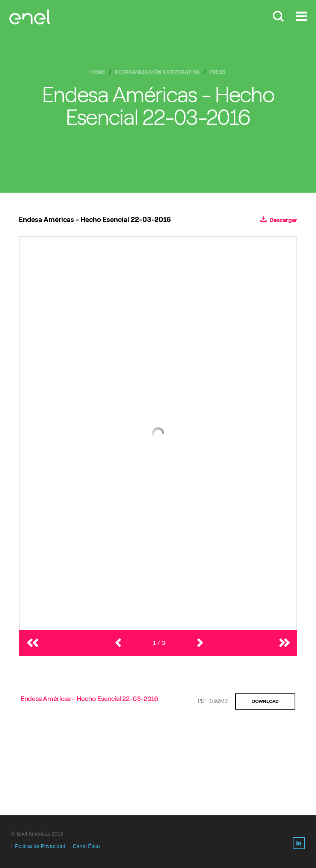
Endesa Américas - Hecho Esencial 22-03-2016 (89, 699)
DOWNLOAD (265, 701)
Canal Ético (86, 846)
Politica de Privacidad (40, 846)
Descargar (279, 220)
